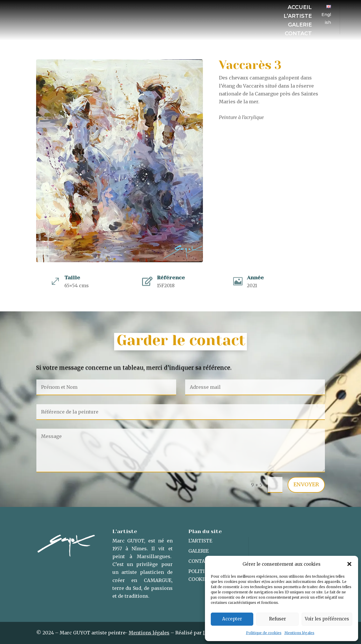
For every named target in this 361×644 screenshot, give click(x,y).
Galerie (300, 25)
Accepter (232, 619)
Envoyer (306, 484)
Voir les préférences (327, 619)
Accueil (300, 8)
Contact (298, 34)
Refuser (277, 619)
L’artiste (298, 17)
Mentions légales (299, 633)
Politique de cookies (264, 633)
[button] (349, 564)
